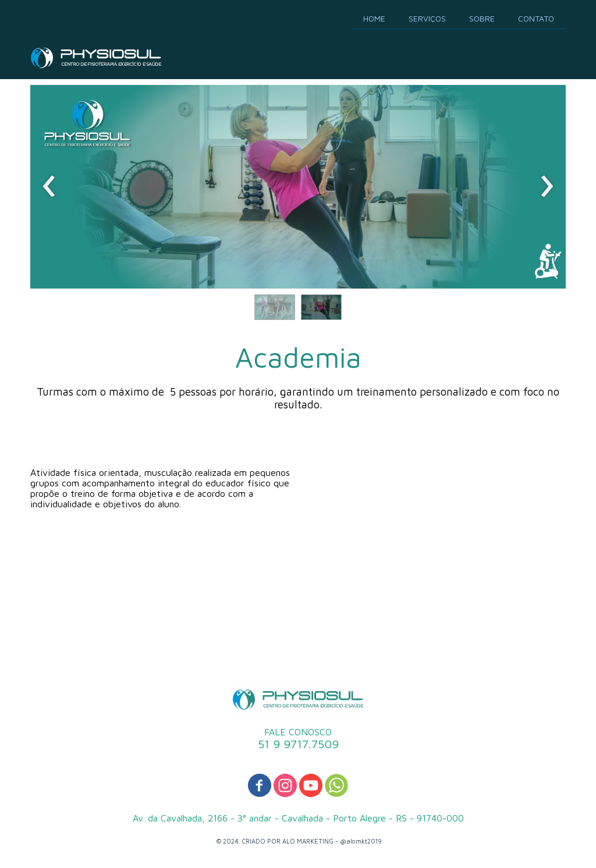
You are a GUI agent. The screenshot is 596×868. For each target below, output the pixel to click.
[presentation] (49, 187)
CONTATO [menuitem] (536, 18)
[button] (275, 307)
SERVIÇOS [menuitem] (427, 18)
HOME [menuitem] (374, 18)
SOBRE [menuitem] (482, 18)
